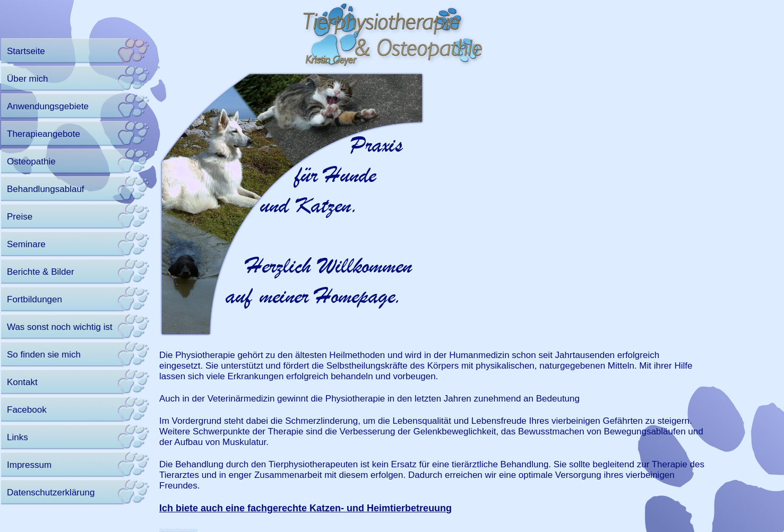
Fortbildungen (35, 299)
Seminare (26, 244)
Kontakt (22, 382)
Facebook (27, 410)
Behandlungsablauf (46, 189)
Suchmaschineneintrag (178, 530)
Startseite (26, 51)
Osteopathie (31, 162)
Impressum (29, 465)
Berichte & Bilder (41, 272)
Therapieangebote (44, 134)
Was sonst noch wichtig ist (60, 327)
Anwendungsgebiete (48, 106)
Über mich (27, 79)
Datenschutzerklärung (51, 492)
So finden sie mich (44, 355)
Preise (20, 217)
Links (18, 437)
